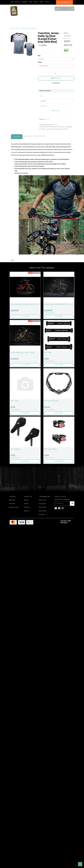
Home (12, 2)
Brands (25, 2)
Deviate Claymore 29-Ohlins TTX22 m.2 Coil (25, 304)
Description (17, 137)
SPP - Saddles (15, 449)
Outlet (48, 2)
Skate (36, 2)
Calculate (56, 111)
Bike (31, 2)
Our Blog (26, 504)
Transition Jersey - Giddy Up (28, 28)
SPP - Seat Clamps (51, 449)
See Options (25, 317)
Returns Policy (43, 507)
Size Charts (42, 515)
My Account (12, 500)
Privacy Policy (42, 504)
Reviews (39, 136)
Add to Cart (56, 78)
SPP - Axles (48, 353)
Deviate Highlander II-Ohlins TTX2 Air (22, 353)
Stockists (26, 511)
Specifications (27, 136)
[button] (80, 864)
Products (18, 2)
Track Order (12, 504)
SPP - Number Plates (51, 401)
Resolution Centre (14, 507)
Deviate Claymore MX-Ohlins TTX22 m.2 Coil (59, 304)
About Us (26, 500)
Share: (43, 45)
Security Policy (43, 511)
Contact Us (27, 507)
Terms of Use (42, 500)
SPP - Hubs (14, 401)
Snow (42, 2)
